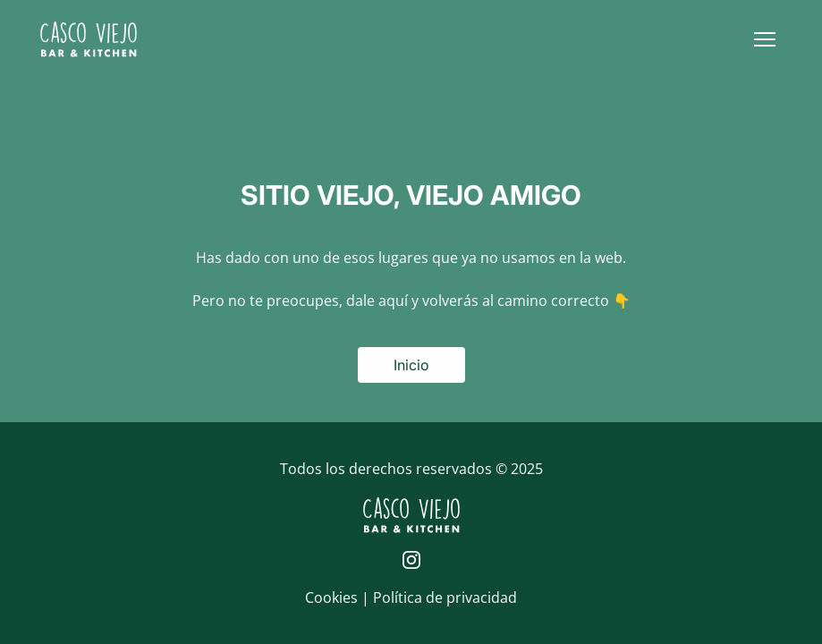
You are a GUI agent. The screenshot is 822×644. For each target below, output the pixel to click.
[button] (765, 39)
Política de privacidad (445, 597)
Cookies (333, 597)
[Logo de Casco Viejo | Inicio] (89, 39)
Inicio (411, 365)
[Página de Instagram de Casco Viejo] (411, 560)
